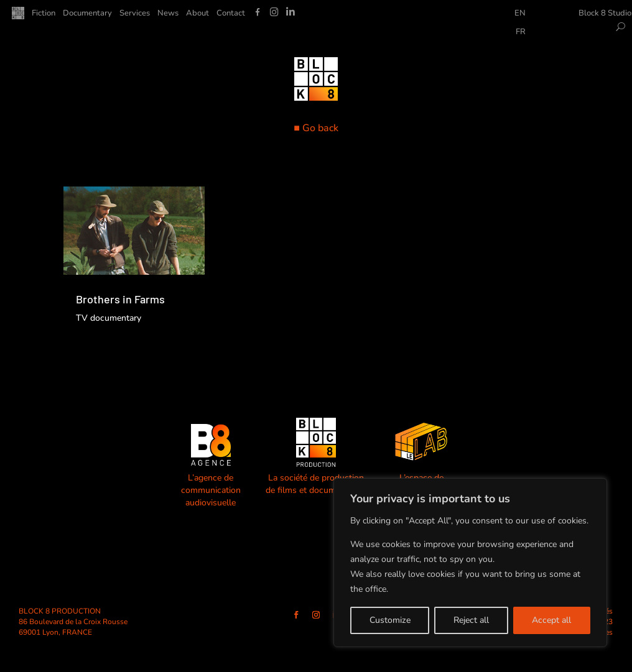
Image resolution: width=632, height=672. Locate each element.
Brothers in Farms (120, 299)
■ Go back (316, 128)
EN (520, 14)
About (197, 14)
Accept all (551, 620)
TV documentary (109, 318)
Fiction (44, 14)
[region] (470, 563)
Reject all (471, 620)
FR (521, 32)
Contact (231, 14)
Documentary (87, 14)
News (168, 14)
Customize (390, 620)
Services (135, 14)
